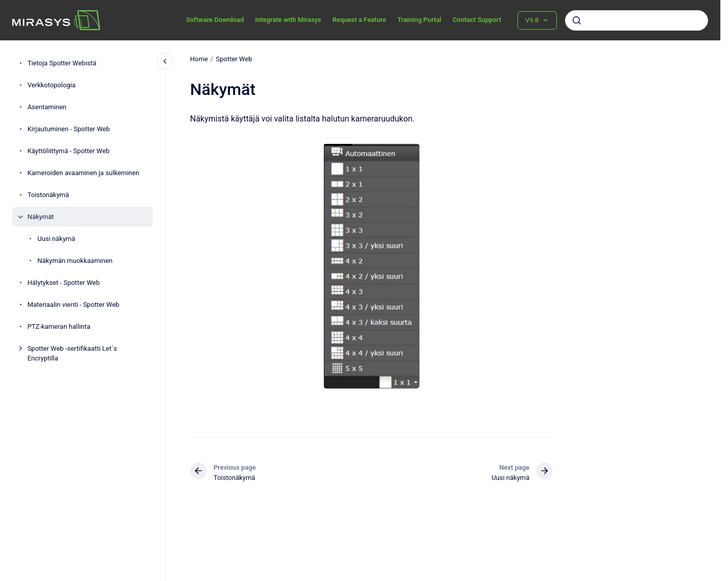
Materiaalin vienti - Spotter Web (74, 305)
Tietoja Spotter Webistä (62, 63)
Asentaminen (47, 107)
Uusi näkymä (56, 239)
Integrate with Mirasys (288, 20)
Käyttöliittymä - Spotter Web (69, 151)
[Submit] (577, 20)
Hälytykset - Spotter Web (64, 283)
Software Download (215, 20)
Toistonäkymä (48, 195)
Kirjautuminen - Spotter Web (69, 129)
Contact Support (477, 20)
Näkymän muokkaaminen (75, 261)
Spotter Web (234, 59)
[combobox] (637, 20)
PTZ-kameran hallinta (59, 326)
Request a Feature (359, 20)
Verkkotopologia (52, 85)
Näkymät (41, 217)
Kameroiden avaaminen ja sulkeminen (84, 173)
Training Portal (419, 20)
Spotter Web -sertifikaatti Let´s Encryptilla (72, 354)
